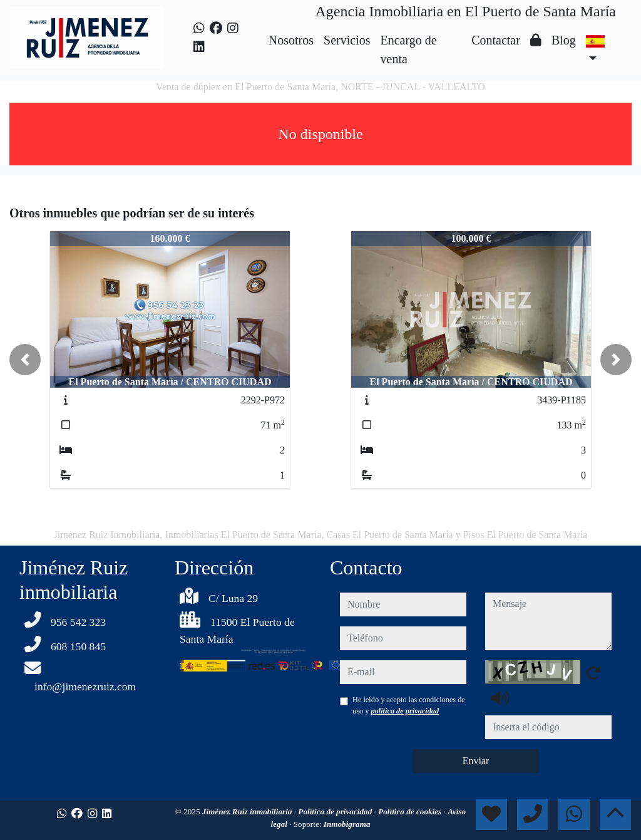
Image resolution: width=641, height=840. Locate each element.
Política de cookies (411, 811)
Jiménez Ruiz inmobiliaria (248, 811)
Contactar (496, 40)
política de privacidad (405, 711)
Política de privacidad (336, 811)
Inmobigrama (347, 824)
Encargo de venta (409, 49)
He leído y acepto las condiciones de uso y (409, 705)
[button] (25, 360)
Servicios (347, 40)
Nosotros (291, 40)
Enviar (476, 761)
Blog (564, 40)
